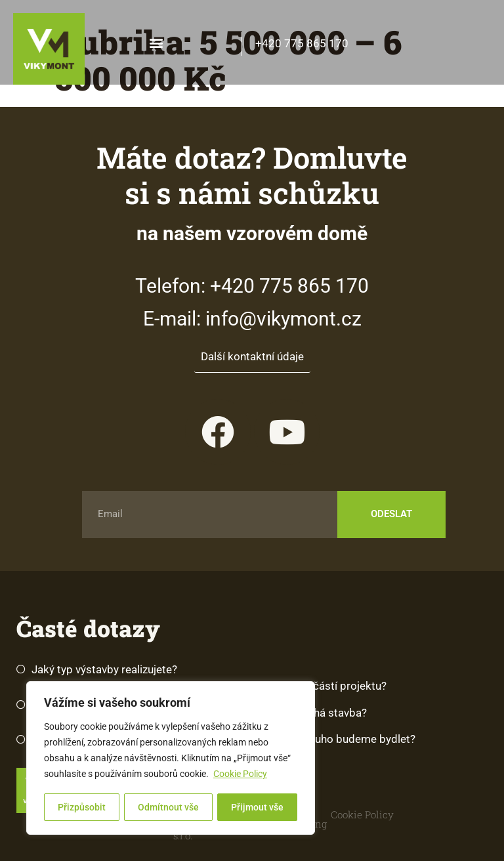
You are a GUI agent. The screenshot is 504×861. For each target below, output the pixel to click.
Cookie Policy (240, 775)
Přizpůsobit (82, 807)
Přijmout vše (257, 807)
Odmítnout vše (168, 807)
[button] (157, 42)
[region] (171, 759)
